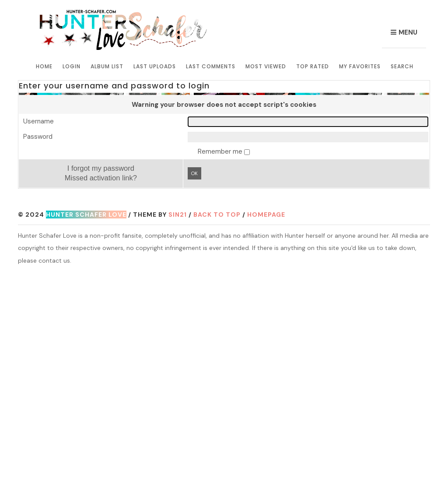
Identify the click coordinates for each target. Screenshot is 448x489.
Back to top (217, 215)
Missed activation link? (101, 178)
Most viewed (266, 66)
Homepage (266, 215)
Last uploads (155, 66)
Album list (107, 66)
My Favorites (360, 66)
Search (402, 66)
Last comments (211, 66)
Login (72, 66)
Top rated (313, 66)
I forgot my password (101, 168)
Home (44, 66)
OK (194, 173)
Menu (408, 32)
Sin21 (178, 215)
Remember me (221, 151)
